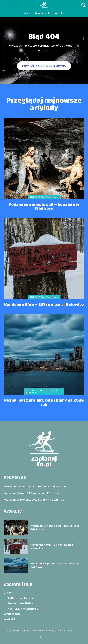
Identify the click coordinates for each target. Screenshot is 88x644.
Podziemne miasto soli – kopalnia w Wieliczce (44, 207)
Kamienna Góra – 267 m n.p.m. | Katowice (44, 305)
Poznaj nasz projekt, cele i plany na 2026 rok (44, 402)
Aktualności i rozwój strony (41, 392)
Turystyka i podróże (44, 197)
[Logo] (44, 5)
